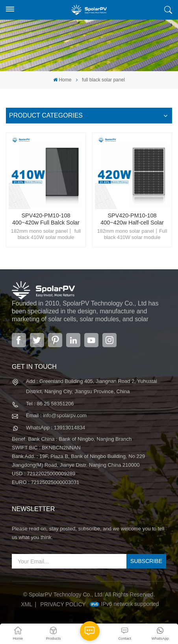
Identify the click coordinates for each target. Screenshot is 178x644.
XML (27, 604)
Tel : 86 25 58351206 (50, 404)
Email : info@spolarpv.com (56, 415)
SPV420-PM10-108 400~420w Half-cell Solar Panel (132, 219)
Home (62, 80)
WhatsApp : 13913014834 (56, 428)
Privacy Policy (63, 604)
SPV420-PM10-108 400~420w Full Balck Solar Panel (46, 219)
